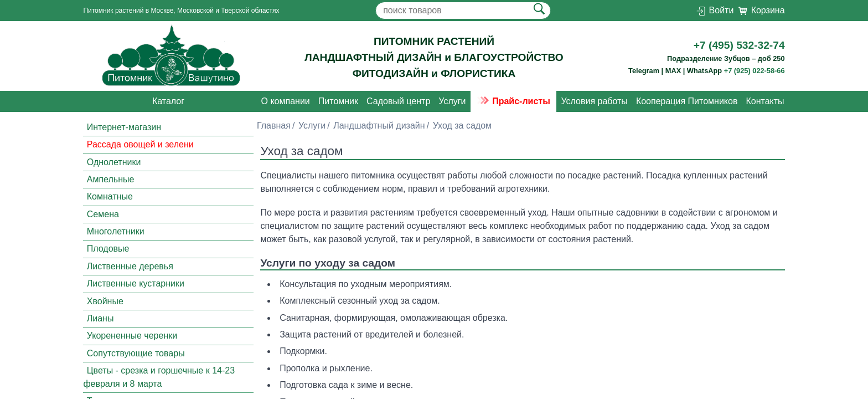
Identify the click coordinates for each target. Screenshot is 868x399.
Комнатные (110, 196)
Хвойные (105, 301)
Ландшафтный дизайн (379, 126)
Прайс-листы (513, 101)
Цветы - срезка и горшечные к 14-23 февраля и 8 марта (159, 377)
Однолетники (114, 162)
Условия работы (594, 101)
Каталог (168, 101)
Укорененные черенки (132, 336)
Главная (274, 126)
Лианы (100, 318)
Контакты (765, 101)
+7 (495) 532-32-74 (739, 45)
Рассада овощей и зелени (140, 144)
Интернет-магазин (124, 127)
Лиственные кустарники (136, 283)
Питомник (338, 101)
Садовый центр (398, 101)
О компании (286, 101)
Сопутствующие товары (136, 353)
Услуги (452, 101)
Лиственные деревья (130, 266)
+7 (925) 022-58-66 (755, 71)
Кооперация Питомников (687, 101)
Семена (103, 214)
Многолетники (116, 231)
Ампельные (111, 179)
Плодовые (108, 249)
